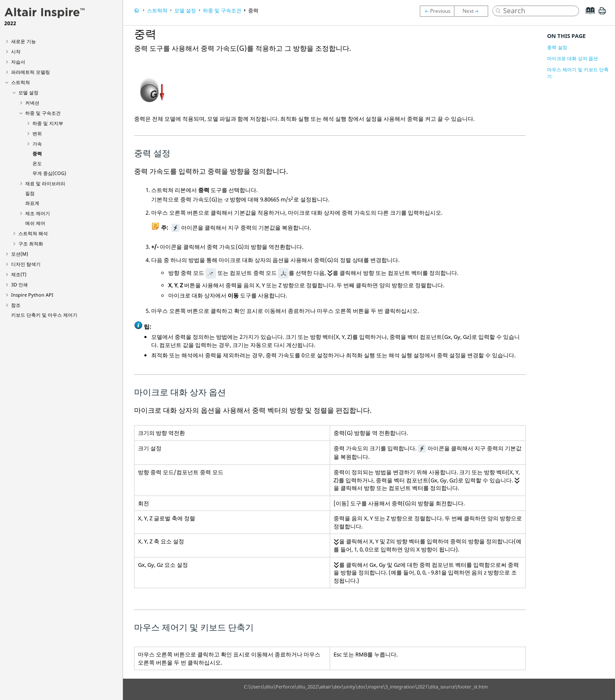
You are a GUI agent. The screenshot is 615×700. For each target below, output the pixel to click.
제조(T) (19, 274)
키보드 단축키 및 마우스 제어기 (44, 315)
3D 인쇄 (19, 284)
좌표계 (32, 203)
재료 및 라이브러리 (45, 183)
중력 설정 (557, 47)
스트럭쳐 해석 (33, 233)
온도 (37, 163)
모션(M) (20, 254)
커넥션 (32, 103)
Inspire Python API (32, 295)
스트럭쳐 (20, 82)
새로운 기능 (23, 41)
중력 (37, 153)
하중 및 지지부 (48, 123)
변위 (37, 133)
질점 (30, 193)
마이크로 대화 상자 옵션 (573, 58)
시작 (16, 51)
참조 (16, 305)
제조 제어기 (38, 213)
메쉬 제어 (35, 223)
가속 (37, 144)
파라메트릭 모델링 (31, 72)
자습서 (18, 62)
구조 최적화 (31, 244)
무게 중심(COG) (49, 173)
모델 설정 (28, 92)
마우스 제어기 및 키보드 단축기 (578, 73)
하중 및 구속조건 (43, 113)
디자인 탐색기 (26, 264)
